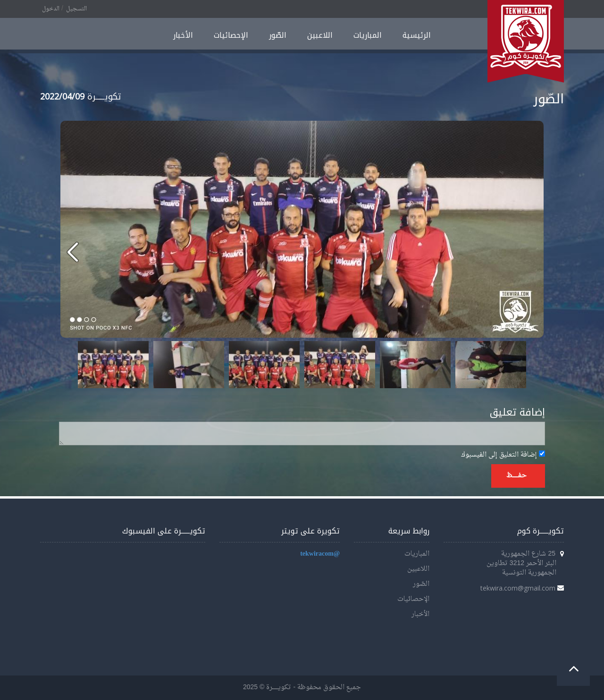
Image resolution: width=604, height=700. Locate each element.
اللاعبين (320, 35)
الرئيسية (417, 35)
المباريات (368, 35)
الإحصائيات (231, 35)
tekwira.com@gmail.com (518, 588)
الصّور (278, 35)
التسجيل (76, 9)
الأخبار (183, 35)
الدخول (51, 9)
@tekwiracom (320, 554)
